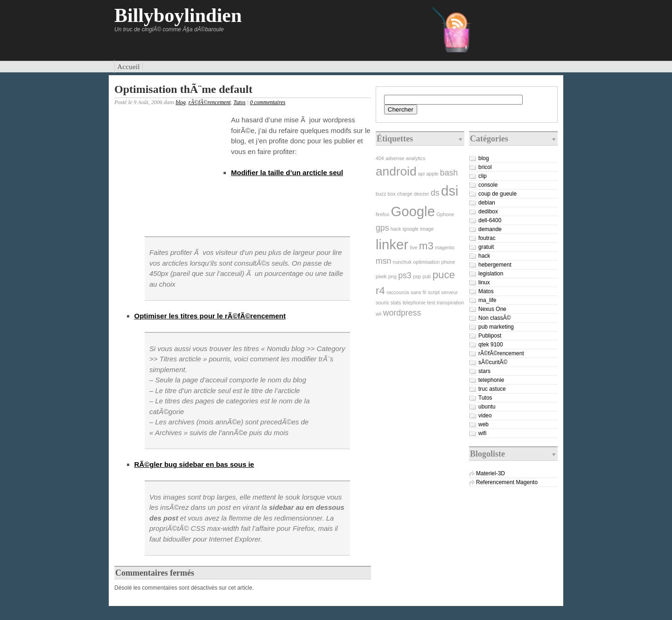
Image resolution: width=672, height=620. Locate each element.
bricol (485, 167)
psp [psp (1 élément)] (417, 276)
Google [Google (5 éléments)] (413, 211)
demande (490, 229)
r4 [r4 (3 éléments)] (380, 291)
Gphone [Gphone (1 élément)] (445, 214)
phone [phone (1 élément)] (448, 262)
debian (487, 203)
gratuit (486, 247)
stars (484, 371)
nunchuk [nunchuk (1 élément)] (402, 262)
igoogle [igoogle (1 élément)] (411, 229)
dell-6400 (490, 220)
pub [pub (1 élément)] (427, 276)
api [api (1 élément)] (421, 174)
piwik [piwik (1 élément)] (381, 276)
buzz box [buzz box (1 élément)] (386, 194)
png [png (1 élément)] (392, 276)
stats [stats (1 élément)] (396, 303)
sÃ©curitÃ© (493, 362)
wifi (482, 433)
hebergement (495, 265)
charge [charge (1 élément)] (405, 194)
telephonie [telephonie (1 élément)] (414, 303)
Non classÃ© (495, 318)
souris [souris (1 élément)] (382, 303)
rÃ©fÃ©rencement (210, 102)
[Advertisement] (170, 175)
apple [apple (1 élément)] (432, 174)
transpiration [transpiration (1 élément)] (451, 303)
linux (484, 282)
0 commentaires (268, 102)
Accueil (129, 67)
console (488, 185)
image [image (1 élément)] (427, 229)
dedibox (488, 211)
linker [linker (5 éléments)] (392, 244)
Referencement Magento (507, 482)
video (485, 416)
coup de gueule (497, 194)
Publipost (490, 336)
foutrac (487, 238)
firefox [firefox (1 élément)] (382, 214)
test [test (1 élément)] (431, 303)
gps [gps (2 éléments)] (382, 228)
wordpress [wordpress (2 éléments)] (402, 313)
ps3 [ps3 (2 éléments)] (405, 275)
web (483, 424)
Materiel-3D (490, 473)
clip (483, 176)
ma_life (487, 300)
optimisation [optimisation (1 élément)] (426, 262)
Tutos (239, 102)
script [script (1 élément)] (434, 292)
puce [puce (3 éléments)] (444, 275)
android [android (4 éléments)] (396, 171)
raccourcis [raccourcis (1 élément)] (398, 292)
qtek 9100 (491, 345)
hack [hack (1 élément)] (396, 229)
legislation (491, 274)
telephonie (491, 380)
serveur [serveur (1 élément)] (449, 292)
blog (180, 102)
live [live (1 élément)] (413, 247)
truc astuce (492, 389)
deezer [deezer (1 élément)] (422, 194)
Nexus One (492, 309)
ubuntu (487, 407)
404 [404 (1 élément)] (380, 158)
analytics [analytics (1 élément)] (416, 158)
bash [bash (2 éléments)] (449, 173)
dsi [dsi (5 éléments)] (450, 191)
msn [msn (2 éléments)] (383, 261)
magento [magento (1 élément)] (444, 247)
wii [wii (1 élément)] (378, 314)
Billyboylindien (178, 15)
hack (484, 256)
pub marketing (496, 327)
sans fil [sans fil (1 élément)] (418, 292)
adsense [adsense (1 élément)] (395, 158)
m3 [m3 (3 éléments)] (426, 246)
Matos (486, 291)
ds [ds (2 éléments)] (435, 193)
